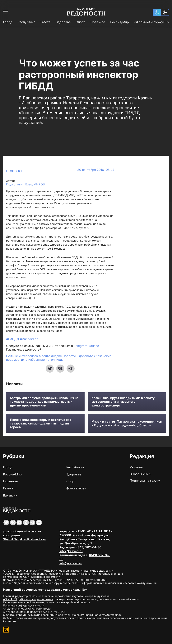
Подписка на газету (145, 480)
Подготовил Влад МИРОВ (25, 184)
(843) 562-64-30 (89, 547)
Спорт (80, 22)
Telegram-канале (86, 346)
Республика (26, 22)
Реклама (136, 467)
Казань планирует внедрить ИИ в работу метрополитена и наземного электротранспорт (123, 402)
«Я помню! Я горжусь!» (152, 22)
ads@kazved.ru (71, 563)
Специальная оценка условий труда (27, 608)
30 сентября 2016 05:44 (96, 170)
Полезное (98, 22)
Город (8, 22)
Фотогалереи (76, 488)
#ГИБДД (13, 339)
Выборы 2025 (140, 474)
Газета (45, 22)
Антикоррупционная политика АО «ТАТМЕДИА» (34, 612)
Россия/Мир (120, 22)
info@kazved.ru (71, 551)
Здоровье (63, 22)
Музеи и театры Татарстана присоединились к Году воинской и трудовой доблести (127, 423)
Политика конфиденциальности (24, 605)
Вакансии (10, 495)
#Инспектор (29, 339)
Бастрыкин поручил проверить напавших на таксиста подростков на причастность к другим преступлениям (44, 402)
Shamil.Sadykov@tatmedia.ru (25, 539)
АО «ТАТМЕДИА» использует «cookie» (28, 599)
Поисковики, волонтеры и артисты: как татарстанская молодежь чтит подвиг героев (41, 423)
